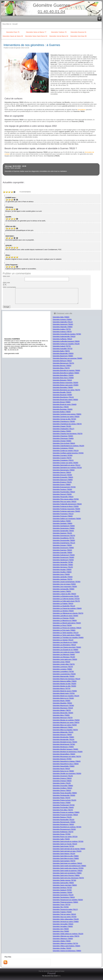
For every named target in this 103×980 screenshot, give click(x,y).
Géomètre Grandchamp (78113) (64, 543)
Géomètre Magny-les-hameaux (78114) (67, 679)
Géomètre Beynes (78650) (62, 366)
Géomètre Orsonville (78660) (63, 786)
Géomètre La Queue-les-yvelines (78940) (67, 608)
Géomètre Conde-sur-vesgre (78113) (66, 451)
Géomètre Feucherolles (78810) (64, 492)
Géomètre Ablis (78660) (61, 317)
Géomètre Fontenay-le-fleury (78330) (66, 506)
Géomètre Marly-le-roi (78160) (63, 698)
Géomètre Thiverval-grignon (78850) (65, 902)
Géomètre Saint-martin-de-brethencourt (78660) (69, 866)
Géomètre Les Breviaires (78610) (64, 645)
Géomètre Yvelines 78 (59, 32)
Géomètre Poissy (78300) (62, 803)
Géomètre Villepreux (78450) (63, 939)
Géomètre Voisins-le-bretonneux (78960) (67, 951)
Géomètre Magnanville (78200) (64, 676)
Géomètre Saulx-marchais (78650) (65, 885)
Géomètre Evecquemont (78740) (64, 487)
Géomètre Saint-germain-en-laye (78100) (67, 851)
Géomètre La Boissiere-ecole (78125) (66, 596)
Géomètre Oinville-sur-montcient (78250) (67, 773)
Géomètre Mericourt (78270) (63, 718)
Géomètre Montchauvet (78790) (64, 744)
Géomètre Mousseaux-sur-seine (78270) (67, 756)
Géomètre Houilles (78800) (62, 572)
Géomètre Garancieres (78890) (64, 528)
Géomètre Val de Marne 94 (59, 36)
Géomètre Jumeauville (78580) (64, 589)
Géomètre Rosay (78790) (62, 834)
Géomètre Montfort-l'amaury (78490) (66, 749)
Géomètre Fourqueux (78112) (63, 514)
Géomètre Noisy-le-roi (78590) (63, 771)
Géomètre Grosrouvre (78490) (63, 548)
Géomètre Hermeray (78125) (63, 567)
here (59, 976)
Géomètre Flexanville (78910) (63, 497)
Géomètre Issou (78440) (61, 574)
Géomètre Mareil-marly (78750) (64, 693)
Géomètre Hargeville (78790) (63, 562)
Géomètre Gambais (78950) (63, 523)
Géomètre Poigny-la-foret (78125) (64, 800)
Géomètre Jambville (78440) (63, 577)
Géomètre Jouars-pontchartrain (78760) (67, 582)
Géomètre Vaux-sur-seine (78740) (65, 917)
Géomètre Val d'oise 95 (78, 36)
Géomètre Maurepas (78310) (63, 708)
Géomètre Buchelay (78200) (63, 409)
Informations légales (53, 971)
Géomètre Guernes (51, 5)
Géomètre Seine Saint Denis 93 (36, 36)
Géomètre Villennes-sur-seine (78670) (66, 936)
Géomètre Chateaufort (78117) (64, 429)
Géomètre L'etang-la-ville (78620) (64, 594)
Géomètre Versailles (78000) (63, 926)
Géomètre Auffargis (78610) (62, 339)
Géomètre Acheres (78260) (62, 319)
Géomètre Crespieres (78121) (63, 460)
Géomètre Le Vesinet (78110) (63, 640)
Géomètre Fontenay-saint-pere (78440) (66, 511)
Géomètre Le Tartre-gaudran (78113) (66, 633)
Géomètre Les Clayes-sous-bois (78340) (67, 647)
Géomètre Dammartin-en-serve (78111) (67, 465)
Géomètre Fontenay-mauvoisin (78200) (66, 509)
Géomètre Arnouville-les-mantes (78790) (67, 334)
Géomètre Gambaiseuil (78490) (64, 526)
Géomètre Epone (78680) (62, 485)
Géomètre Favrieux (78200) (62, 489)
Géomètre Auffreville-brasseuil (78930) (66, 341)
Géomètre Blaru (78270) (61, 368)
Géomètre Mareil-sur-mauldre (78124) (66, 696)
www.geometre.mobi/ (12, 353)
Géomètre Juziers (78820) (62, 591)
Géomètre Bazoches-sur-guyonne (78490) (67, 358)
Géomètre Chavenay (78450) (63, 436)
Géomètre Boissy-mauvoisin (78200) (66, 383)
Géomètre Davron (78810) (62, 472)
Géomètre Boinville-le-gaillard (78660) (66, 373)
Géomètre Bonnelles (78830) (63, 387)
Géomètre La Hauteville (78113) (64, 606)
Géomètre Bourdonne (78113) (63, 397)
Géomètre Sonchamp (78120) (63, 895)
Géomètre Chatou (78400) (62, 431)
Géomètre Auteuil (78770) (62, 346)
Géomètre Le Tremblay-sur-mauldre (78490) (68, 637)
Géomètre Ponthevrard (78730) (64, 805)
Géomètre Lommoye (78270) (63, 667)
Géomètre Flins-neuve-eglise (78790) (66, 499)
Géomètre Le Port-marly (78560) (64, 630)
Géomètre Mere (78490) (61, 715)
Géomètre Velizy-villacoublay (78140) (66, 919)
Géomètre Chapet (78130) (62, 426)
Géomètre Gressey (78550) (62, 545)
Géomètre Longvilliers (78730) (63, 671)
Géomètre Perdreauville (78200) (64, 795)
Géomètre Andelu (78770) (62, 329)
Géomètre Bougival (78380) (62, 395)
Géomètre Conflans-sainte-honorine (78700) (68, 453)
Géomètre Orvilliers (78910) (62, 788)
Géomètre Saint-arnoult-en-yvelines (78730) (68, 841)
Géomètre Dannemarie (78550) (64, 470)
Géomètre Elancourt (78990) (63, 480)
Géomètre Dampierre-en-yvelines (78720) (67, 468)
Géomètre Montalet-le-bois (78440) (65, 742)
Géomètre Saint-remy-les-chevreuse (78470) (68, 878)
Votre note (6, 283)
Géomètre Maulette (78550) (62, 703)
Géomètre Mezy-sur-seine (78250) (65, 725)
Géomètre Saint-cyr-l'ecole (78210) (65, 844)
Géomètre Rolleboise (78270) (63, 832)
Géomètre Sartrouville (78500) (63, 883)
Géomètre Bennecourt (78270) (63, 363)
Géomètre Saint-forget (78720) (63, 846)
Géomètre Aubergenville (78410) (64, 336)
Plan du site (42, 971)
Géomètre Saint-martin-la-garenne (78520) (68, 871)
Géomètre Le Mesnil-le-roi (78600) (65, 620)
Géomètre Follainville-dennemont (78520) (67, 504)
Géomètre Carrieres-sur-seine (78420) (66, 417)
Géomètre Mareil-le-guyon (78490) (65, 691)
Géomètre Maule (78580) (62, 701)
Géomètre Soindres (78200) (62, 892)
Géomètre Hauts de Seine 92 (13, 36)
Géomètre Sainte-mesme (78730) (64, 880)
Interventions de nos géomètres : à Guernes (32, 45)
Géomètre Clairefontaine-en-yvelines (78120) (68, 446)
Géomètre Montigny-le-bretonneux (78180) (68, 752)
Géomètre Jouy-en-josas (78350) (64, 584)
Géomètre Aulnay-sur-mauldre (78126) (66, 344)
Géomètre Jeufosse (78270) (63, 579)
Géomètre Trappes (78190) (62, 912)
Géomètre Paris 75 (13, 32)
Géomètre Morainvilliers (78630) (64, 754)
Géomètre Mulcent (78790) (62, 759)
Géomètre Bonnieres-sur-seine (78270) (66, 390)
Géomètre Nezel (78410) (61, 769)
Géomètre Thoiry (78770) (62, 905)
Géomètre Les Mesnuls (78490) (64, 654)
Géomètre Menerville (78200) (63, 713)
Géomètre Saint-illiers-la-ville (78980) (66, 856)
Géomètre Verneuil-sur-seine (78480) (66, 922)
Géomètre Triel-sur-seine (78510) (64, 914)
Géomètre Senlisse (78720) (62, 888)
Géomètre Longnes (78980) (62, 669)
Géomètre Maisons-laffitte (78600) (65, 681)
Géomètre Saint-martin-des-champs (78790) (68, 868)
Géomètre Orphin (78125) (62, 783)
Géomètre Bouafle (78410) (62, 392)
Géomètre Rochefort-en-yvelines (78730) (67, 827)
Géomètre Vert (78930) (61, 929)
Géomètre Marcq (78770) (62, 688)
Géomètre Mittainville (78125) (63, 732)
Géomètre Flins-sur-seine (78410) (65, 502)
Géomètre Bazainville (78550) (63, 353)
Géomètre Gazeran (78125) (62, 533)
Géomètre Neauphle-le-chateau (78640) (67, 761)
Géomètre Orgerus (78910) (62, 778)
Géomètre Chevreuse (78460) (63, 438)
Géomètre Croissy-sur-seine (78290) (66, 463)
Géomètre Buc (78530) (61, 407)
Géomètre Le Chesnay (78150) (64, 618)
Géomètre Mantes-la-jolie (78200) (64, 684)
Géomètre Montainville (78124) (64, 739)
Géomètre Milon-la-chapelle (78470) (65, 730)
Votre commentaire (9, 287)
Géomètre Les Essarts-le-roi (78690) (66, 650)
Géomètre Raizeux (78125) (62, 817)
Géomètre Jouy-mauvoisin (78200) (65, 587)
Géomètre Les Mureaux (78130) (64, 657)
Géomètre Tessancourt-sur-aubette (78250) (68, 900)
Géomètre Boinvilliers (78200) (63, 375)
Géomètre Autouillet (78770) (63, 349)
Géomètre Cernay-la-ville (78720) (64, 419)
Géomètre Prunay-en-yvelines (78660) (66, 812)
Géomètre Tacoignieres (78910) (64, 897)
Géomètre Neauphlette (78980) (64, 766)
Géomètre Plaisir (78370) (62, 798)
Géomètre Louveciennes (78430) (64, 674)
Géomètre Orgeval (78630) (62, 781)
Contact (62, 971)
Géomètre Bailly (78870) (61, 351)
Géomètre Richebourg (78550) (63, 824)
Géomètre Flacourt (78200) (62, 494)
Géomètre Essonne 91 (78, 32)
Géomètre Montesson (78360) (63, 747)
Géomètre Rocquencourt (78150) (64, 829)
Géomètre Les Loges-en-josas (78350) (66, 652)
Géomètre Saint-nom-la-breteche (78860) (67, 873)
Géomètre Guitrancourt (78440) (64, 555)
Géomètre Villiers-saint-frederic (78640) (66, 946)
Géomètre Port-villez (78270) (63, 810)
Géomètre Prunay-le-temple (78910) (65, 815)
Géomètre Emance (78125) (62, 482)
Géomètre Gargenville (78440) (63, 531)
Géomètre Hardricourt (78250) (63, 560)
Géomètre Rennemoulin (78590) (64, 822)
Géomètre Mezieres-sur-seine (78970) (66, 722)
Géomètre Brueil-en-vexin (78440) (65, 404)
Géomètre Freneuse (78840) (63, 516)
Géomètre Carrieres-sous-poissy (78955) (67, 414)
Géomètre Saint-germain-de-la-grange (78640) (69, 849)
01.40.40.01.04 (52, 12)
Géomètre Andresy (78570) (62, 332)
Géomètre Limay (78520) (62, 662)
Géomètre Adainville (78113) (63, 322)
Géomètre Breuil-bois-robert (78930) (65, 400)
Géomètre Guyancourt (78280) (63, 557)
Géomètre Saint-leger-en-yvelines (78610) (67, 863)
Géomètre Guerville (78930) (62, 553)
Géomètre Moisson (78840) (62, 735)
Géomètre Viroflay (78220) (62, 948)
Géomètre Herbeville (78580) (63, 565)
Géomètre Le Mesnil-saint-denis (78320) (67, 623)
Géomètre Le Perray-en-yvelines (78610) (67, 628)
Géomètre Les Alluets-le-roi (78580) (65, 642)
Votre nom (6, 276)
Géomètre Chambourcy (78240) (64, 421)
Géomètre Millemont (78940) (63, 727)
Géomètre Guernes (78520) (62, 550)
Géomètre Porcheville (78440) (63, 807)
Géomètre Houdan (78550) (62, 570)
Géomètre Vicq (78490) (61, 931)
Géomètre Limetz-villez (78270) (64, 664)
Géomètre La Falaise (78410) (63, 604)
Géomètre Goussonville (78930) (64, 540)
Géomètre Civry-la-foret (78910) (64, 443)
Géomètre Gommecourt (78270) (64, 536)
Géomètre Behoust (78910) (62, 361)
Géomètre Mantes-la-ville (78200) (64, 686)
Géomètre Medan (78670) (62, 710)
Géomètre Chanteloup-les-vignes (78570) (67, 424)
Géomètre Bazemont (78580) (63, 356)
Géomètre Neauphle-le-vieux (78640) (66, 764)
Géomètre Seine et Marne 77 (36, 32)
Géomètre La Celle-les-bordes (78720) (66, 599)
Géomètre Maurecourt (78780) (63, 705)
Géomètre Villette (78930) (62, 941)
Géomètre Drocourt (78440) (62, 475)
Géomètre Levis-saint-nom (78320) (65, 659)
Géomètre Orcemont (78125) (63, 776)
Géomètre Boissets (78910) (62, 380)
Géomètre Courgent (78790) (63, 455)
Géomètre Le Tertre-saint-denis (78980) (67, 635)
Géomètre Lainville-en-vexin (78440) (65, 616)
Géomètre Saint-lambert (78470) (64, 861)
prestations (82, 110)
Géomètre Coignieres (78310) (63, 448)
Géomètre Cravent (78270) (62, 458)
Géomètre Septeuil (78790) (62, 890)
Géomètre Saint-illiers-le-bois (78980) (66, 858)
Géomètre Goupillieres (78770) (64, 538)
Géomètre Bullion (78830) (62, 412)
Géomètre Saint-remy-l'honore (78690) (66, 875)
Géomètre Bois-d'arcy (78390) (63, 378)
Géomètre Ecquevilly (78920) (63, 477)
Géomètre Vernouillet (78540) (63, 924)
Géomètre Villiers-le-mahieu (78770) (65, 943)
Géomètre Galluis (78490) (62, 521)
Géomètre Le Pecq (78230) (62, 625)
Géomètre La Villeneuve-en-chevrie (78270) (68, 613)
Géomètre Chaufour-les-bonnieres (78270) (68, 434)
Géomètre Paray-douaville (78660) (65, 793)
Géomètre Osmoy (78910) (62, 790)
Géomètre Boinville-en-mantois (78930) (66, 370)
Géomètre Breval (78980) (62, 402)
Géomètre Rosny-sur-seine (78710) (65, 837)
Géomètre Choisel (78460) (62, 441)
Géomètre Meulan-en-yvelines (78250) (66, 720)
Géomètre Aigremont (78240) (63, 324)
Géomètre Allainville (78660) (63, 327)
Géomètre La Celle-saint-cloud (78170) (66, 601)
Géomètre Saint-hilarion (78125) (64, 854)
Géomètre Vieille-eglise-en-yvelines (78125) (68, 934)
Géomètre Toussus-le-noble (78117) (65, 909)
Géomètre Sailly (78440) (61, 839)
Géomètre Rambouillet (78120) (64, 820)
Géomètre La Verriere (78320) (63, 611)
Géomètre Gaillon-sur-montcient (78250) (67, 519)
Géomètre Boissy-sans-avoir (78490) (66, 385)
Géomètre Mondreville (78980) (63, 737)
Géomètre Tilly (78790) (61, 907)
